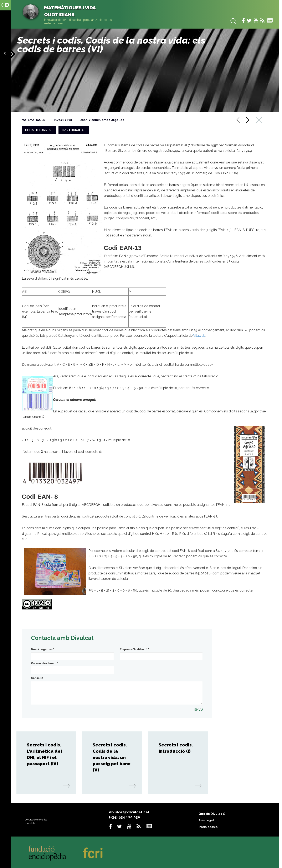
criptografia (73, 130)
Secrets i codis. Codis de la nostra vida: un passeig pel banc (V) (112, 757)
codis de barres (38, 130)
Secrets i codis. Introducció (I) (176, 748)
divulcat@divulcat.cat (129, 812)
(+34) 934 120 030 (124, 817)
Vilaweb (199, 336)
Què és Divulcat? (212, 814)
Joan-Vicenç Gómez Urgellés (102, 120)
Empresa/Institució (134, 649)
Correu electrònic (44, 663)
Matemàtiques (33, 120)
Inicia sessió (208, 827)
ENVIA (199, 710)
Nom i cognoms (43, 649)
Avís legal (206, 820)
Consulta (37, 678)
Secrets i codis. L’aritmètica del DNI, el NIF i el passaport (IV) (45, 754)
